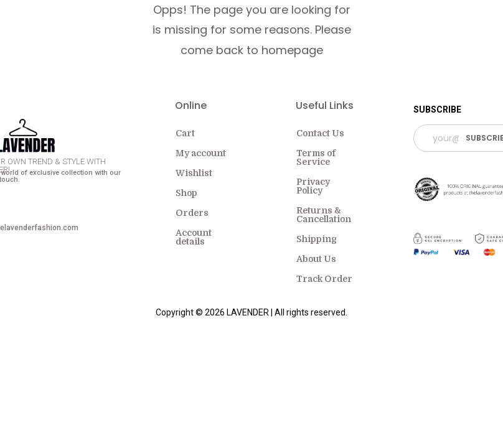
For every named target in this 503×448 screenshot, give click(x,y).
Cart (185, 133)
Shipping (317, 239)
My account (201, 153)
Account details (194, 237)
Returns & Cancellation (324, 215)
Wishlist (194, 173)
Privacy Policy (313, 186)
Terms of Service (316, 157)
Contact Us (320, 133)
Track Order (324, 279)
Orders (192, 213)
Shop (186, 193)
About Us (316, 259)
